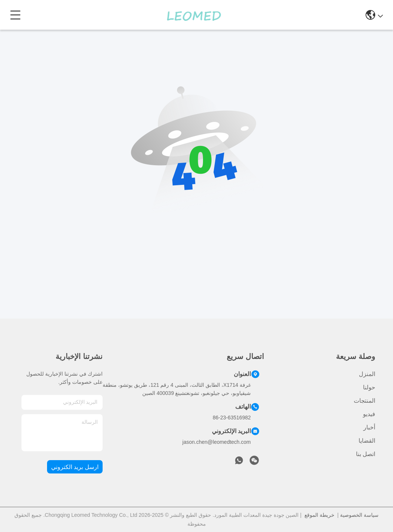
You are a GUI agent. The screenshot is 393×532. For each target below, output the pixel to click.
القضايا (367, 441)
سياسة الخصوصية (359, 515)
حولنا (369, 387)
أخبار (369, 427)
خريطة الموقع (319, 515)
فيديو (369, 414)
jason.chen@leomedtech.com (217, 442)
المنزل (367, 374)
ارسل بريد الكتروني (75, 467)
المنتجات (364, 401)
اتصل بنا (366, 454)
